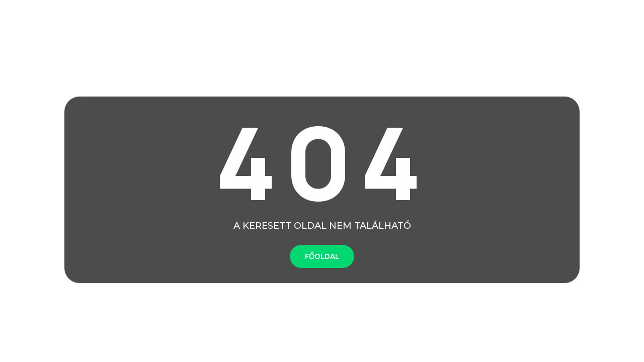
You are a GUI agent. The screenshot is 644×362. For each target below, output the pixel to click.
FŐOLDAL (322, 256)
